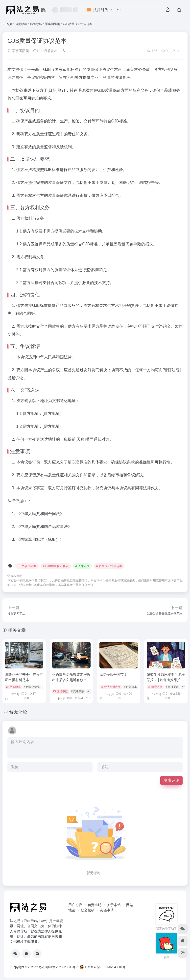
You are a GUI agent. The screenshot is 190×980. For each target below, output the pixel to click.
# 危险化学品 (32, 687)
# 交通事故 (78, 691)
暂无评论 (18, 712)
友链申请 (107, 910)
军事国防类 (52, 24)
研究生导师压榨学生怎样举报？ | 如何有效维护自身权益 (166, 680)
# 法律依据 (82, 566)
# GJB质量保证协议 (56, 566)
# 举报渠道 (172, 687)
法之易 (40, 967)
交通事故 (60, 691)
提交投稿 (88, 910)
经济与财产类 (110, 687)
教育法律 (155, 687)
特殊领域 (36, 24)
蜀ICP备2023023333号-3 (61, 967)
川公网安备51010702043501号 (103, 967)
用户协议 (75, 905)
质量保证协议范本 (102, 70)
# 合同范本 (130, 687)
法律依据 (15, 501)
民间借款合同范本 (113, 675)
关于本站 (114, 905)
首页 (9, 24)
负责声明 (95, 905)
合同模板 (21, 24)
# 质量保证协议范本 (109, 566)
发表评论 (171, 780)
